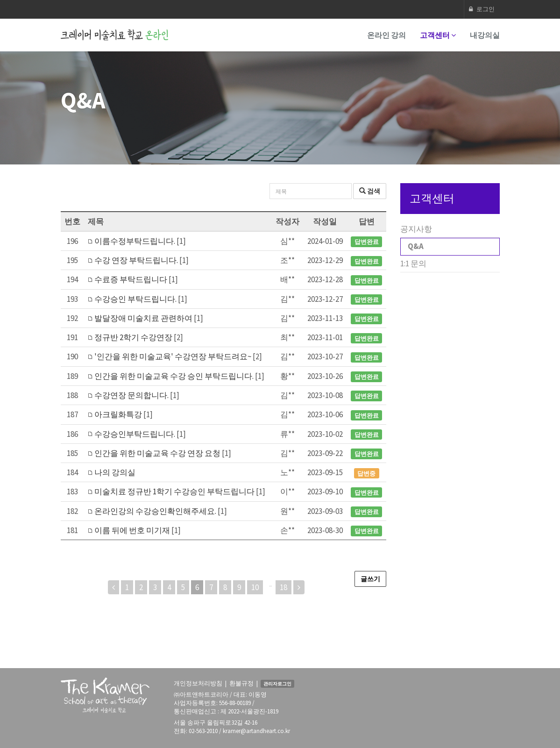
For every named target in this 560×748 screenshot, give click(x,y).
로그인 (482, 9)
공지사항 (416, 229)
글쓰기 (370, 579)
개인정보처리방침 (198, 683)
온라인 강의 (386, 35)
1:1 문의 (413, 264)
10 (255, 587)
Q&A (416, 246)
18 (284, 587)
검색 (370, 191)
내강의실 (485, 35)
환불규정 (241, 683)
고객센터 (438, 35)
